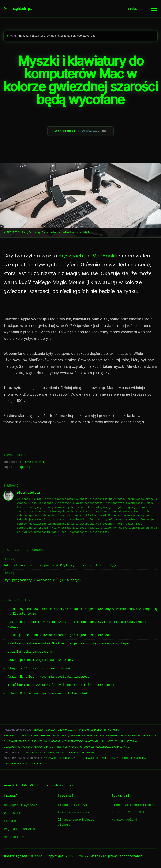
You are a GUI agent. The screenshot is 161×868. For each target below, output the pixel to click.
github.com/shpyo (72, 806)
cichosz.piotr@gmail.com (133, 806)
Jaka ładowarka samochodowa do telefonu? (127, 736)
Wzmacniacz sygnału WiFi (113, 747)
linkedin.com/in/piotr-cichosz (78, 823)
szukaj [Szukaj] (133, 9)
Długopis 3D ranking (18, 747)
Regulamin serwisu (20, 830)
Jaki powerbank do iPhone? (22, 764)
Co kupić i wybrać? (20, 806)
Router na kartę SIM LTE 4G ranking (72, 736)
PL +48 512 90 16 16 (129, 813)
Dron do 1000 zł (83, 747)
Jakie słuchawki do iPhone (90, 759)
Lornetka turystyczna (105, 731)
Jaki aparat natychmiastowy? (64, 742)
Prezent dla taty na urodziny (25, 736)
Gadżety (35, 463)
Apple (22, 468)
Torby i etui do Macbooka (128, 759)
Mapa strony (14, 838)
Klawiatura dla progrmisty (52, 747)
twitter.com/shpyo (73, 813)
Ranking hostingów (82, 753)
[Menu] (154, 9)
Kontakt (10, 822)
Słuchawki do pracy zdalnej (23, 742)
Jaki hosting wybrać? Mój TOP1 (46, 753)
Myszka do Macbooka (57, 759)
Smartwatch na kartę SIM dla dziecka (111, 742)
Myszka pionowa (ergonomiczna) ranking (62, 731)
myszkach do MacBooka (88, 256)
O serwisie (13, 814)
